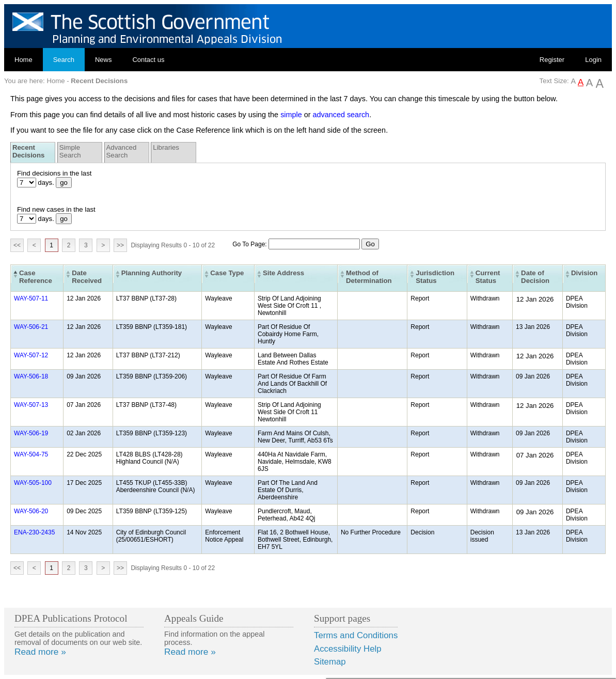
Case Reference (36, 277)
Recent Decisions (28, 151)
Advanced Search (122, 151)
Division (584, 273)
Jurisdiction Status (435, 277)
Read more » (40, 652)
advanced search (341, 115)
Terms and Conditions (356, 635)
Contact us (148, 60)
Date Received (87, 277)
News (104, 60)
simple (291, 115)
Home (23, 60)
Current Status (488, 277)
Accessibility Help (348, 649)
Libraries (166, 147)
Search (64, 60)
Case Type (227, 273)
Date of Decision (535, 277)
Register (552, 60)
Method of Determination (369, 277)
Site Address (283, 273)
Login (593, 60)
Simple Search (70, 151)
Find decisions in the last (54, 173)
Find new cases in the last (56, 209)
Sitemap (330, 662)
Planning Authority (152, 273)
